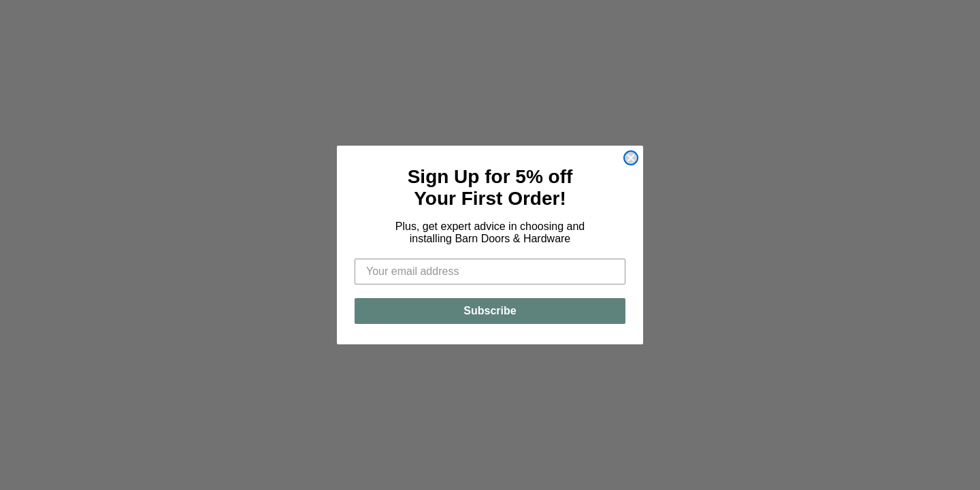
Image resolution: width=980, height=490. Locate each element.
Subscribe (490, 311)
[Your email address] (490, 272)
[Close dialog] (631, 158)
